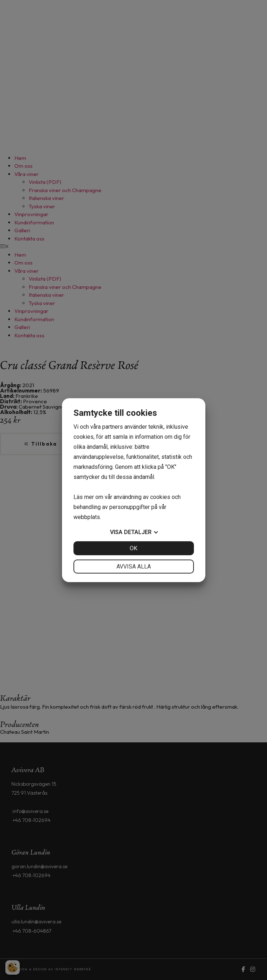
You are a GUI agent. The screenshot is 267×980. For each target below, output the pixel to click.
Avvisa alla (134, 567)
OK (133, 548)
